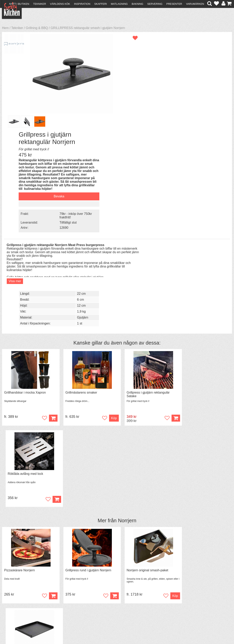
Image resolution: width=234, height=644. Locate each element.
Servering (155, 4)
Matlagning (119, 4)
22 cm (207, 152)
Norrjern (127, 301)
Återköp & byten (19, 595)
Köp (50, 279)
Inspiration (82, 4)
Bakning (138, 4)
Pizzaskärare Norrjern (20, 350)
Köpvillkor (15, 591)
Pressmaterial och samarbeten (125, 592)
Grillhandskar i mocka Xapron (25, 254)
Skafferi (101, 4)
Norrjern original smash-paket (142, 350)
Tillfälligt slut (195, 129)
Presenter (174, 4)
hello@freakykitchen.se (102, 629)
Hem (5, 28)
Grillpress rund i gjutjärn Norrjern (85, 350)
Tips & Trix (69, 591)
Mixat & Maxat (71, 595)
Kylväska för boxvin (76, 447)
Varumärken (195, 4)
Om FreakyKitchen (117, 588)
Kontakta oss (17, 588)
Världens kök (60, 4)
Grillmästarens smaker (78, 254)
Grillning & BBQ (37, 28)
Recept (66, 588)
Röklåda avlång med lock (197, 254)
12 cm (207, 164)
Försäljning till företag (23, 599)
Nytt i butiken (19, 4)
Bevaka (186, 103)
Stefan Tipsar (71, 599)
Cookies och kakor (117, 595)
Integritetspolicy (19, 602)
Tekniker (40, 4)
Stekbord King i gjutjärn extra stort (203, 350)
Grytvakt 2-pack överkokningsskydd (29, 447)
